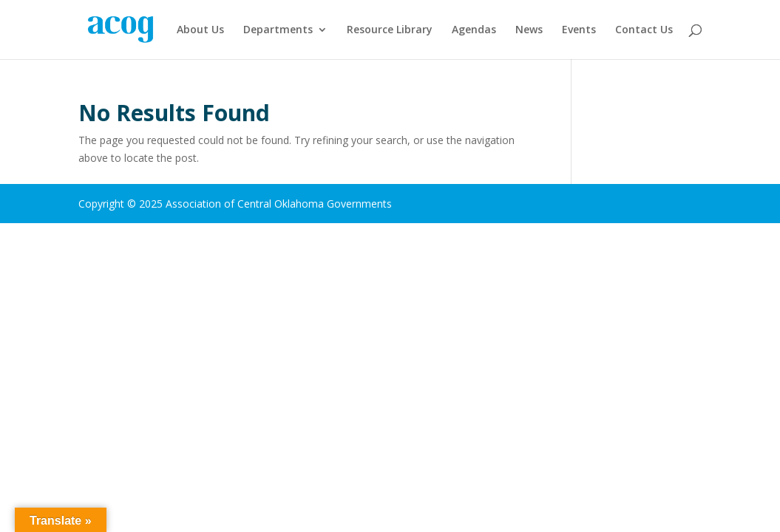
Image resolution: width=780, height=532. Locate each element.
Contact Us (644, 30)
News (529, 30)
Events (579, 30)
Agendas (474, 30)
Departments (278, 30)
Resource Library (390, 30)
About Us (200, 30)
